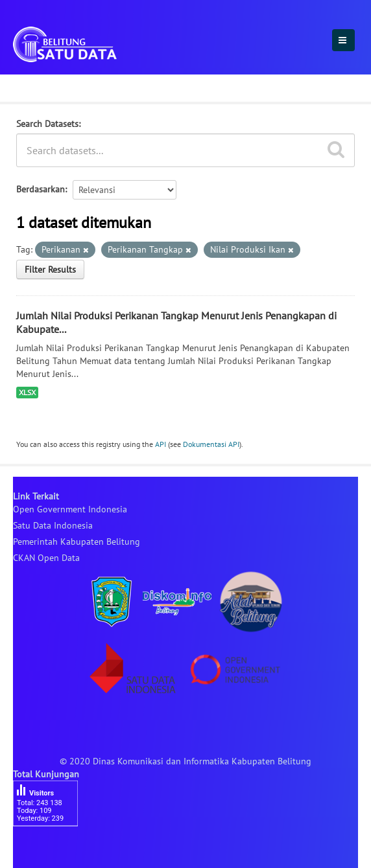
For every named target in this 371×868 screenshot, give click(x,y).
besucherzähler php (52, 849)
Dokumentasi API (211, 444)
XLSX (27, 392)
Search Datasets (47, 124)
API (161, 444)
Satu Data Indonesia (53, 525)
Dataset (34, 86)
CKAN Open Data (46, 558)
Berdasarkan (41, 189)
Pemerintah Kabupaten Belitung (77, 542)
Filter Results (50, 269)
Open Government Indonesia (70, 509)
